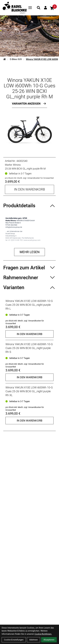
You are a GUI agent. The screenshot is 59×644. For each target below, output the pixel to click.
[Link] (30, 8)
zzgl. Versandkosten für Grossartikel (38, 178)
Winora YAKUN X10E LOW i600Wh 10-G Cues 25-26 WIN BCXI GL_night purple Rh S (29, 348)
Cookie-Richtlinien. (43, 634)
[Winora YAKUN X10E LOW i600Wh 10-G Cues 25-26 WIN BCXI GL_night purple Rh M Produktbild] (29, 130)
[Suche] (39, 8)
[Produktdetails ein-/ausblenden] (29, 206)
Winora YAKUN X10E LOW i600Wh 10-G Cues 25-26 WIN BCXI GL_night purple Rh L (29, 305)
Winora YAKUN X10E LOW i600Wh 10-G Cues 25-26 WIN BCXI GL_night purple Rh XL (29, 391)
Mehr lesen (30, 252)
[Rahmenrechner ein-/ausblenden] (29, 278)
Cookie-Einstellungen (14, 640)
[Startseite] (5, 59)
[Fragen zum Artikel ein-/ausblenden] (29, 268)
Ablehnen (33, 640)
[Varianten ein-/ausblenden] (29, 287)
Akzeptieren (49, 640)
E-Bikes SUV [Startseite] (16, 59)
